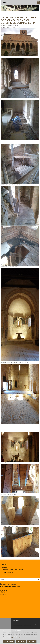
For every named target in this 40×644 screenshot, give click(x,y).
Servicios (5, 567)
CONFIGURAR (9, 641)
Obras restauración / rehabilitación (12, 570)
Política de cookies (17, 638)
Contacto (5, 575)
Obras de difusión (7, 572)
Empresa (5, 564)
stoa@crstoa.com (5, 594)
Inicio (4, 562)
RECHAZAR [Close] (21, 641)
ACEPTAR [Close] (32, 641)
